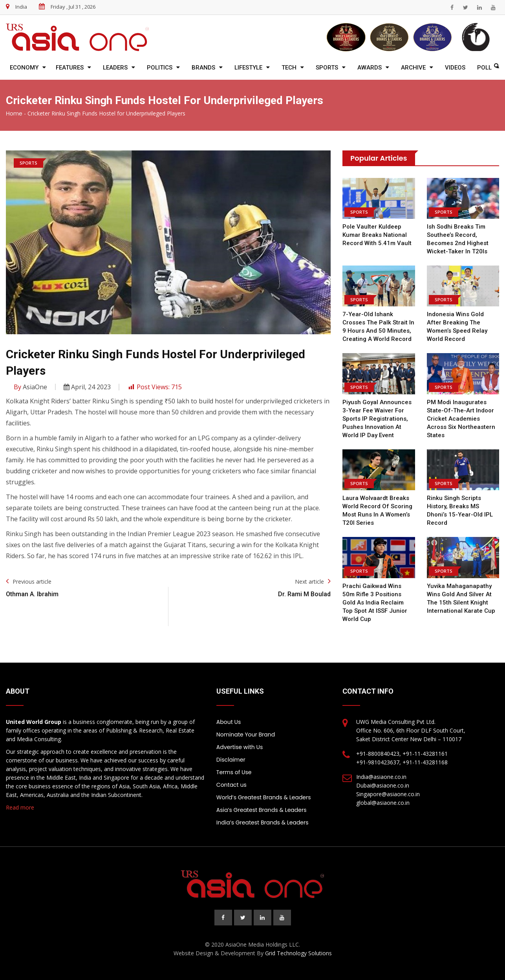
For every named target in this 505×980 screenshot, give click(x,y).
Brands (203, 68)
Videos (455, 68)
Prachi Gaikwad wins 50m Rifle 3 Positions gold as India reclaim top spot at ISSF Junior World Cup (375, 603)
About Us (229, 722)
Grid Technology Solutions (298, 953)
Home (14, 114)
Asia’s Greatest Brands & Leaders (262, 810)
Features (70, 68)
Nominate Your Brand (246, 735)
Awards (370, 68)
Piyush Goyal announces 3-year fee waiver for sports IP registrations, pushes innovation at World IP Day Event (377, 419)
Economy (24, 68)
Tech (289, 68)
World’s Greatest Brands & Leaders (264, 797)
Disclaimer (231, 760)
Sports (327, 68)
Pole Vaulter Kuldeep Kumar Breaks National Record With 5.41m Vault (377, 235)
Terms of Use (234, 772)
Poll (484, 68)
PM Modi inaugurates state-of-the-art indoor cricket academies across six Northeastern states (461, 419)
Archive (413, 68)
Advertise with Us (240, 747)
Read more (20, 807)
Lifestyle (248, 68)
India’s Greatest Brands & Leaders (263, 822)
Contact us (231, 785)
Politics (160, 68)
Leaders (115, 68)
